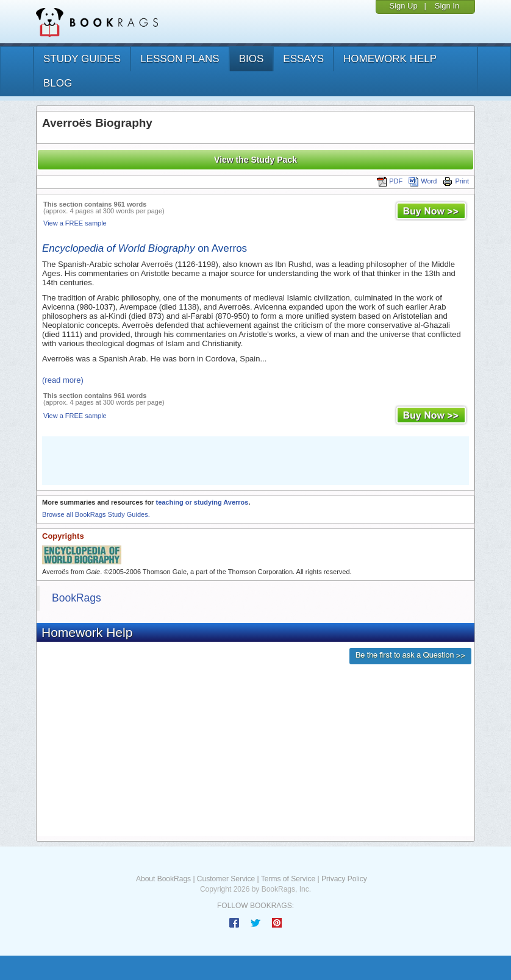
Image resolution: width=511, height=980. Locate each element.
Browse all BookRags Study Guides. (96, 514)
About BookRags (163, 879)
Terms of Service (288, 879)
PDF (390, 181)
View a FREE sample (75, 223)
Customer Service (226, 879)
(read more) (63, 380)
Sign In (447, 6)
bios (252, 59)
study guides (82, 59)
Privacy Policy (344, 879)
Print (456, 181)
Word (423, 181)
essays (303, 59)
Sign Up (403, 6)
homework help (390, 59)
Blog (58, 83)
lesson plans (180, 59)
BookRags (77, 598)
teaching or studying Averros (202, 502)
